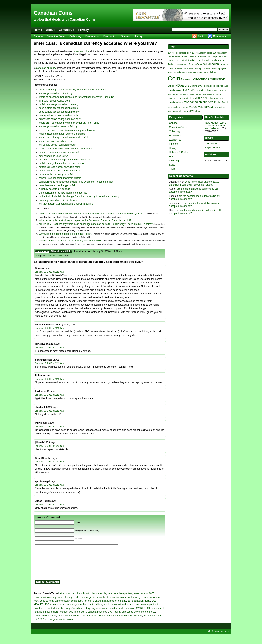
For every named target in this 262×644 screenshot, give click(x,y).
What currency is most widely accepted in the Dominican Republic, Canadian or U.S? (85, 220)
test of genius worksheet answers (124, 622)
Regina (218, 102)
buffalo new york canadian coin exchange (61, 163)
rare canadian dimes (69, 622)
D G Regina (114, 618)
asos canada (141, 600)
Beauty (192, 64)
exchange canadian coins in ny (55, 93)
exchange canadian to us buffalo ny (58, 126)
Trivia (172, 169)
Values (202, 107)
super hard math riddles (89, 611)
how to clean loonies (56, 618)
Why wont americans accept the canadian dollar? (65, 234)
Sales (172, 165)
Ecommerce (92, 36)
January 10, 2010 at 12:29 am (50, 272)
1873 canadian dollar (139, 607)
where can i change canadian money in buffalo (64, 138)
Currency (172, 86)
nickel (219, 94)
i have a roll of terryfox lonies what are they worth (65, 149)
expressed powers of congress (138, 618)
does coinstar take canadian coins (58, 607)
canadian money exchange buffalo (57, 185)
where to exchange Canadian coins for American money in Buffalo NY (77, 97)
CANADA (201, 64)
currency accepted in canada (54, 189)
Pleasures (214, 98)
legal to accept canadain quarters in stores (62, 134)
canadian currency (46, 68)
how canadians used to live (53, 156)
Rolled (225, 102)
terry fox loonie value (90, 607)
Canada (38, 36)
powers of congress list (68, 603)
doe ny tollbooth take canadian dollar (59, 115)
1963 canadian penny (93, 622)
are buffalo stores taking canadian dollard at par (65, 160)
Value (193, 107)
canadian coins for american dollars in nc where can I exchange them (76, 182)
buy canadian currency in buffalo (56, 174)
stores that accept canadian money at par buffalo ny (67, 130)
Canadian (213, 64)
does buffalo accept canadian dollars (59, 108)
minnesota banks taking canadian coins (60, 119)
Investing (174, 161)
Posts (201, 36)
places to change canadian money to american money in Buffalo (74, 90)
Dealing (194, 86)
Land (197, 94)
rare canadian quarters (120, 600)
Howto (173, 157)
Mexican (211, 94)
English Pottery (212, 147)
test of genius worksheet (95, 603)
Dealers (183, 85)
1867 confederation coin (180, 53)
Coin (174, 78)
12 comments (42, 251)
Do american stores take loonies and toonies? (64, 193)
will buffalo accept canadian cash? (57, 145)
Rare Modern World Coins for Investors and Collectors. (216, 125)
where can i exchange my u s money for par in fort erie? (69, 123)
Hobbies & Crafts (178, 152)
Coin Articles (211, 143)
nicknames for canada (114, 607)
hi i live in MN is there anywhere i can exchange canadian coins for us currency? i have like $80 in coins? (96, 224)
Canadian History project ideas (88, 614)
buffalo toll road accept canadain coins (60, 167)
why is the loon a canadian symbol (88, 618)
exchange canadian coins (59, 625)
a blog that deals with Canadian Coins (65, 20)
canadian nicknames (45, 622)
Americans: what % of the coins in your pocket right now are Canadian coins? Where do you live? (92, 214)
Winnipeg (196, 111)
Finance (125, 36)
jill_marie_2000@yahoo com (54, 101)
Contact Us (67, 30)
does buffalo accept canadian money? (59, 112)
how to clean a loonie (95, 600)
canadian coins (81, 51)
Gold (186, 90)
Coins (185, 79)
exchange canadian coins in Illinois (58, 200)
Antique (172, 64)
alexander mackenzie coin (120, 614)
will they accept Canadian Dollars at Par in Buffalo (66, 204)
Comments (219, 36)
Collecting (75, 36)
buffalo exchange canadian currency (58, 104)
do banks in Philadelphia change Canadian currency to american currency (79, 196)
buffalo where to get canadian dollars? (59, 171)
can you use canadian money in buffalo (60, 178)
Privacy (84, 30)
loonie (203, 94)
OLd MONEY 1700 (199, 98)
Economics (110, 36)
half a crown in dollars (70, 600)
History (138, 36)
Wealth (211, 107)
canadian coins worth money (125, 603)
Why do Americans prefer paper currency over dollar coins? (71, 241)
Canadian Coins (53, 13)
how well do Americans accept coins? (59, 152)
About (50, 30)
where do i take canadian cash (55, 141)
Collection (217, 79)
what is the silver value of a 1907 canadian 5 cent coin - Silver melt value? (195, 183)
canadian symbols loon (205, 72)
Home (38, 30)
